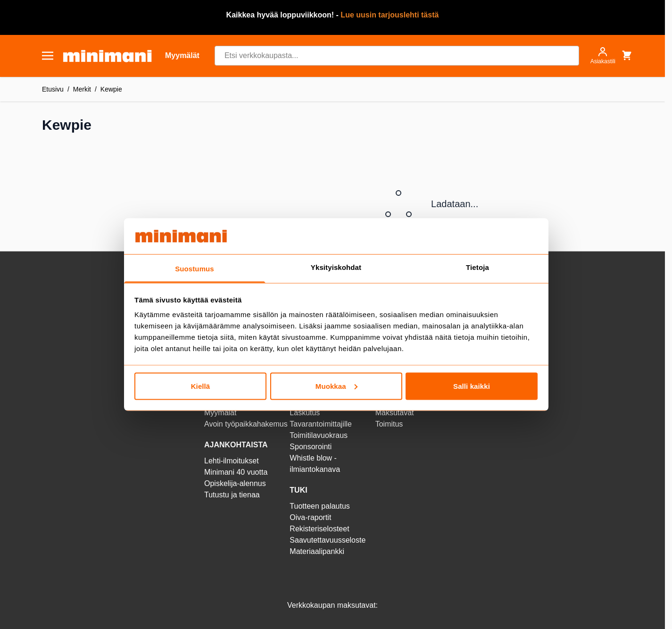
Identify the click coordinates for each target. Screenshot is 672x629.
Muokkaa (336, 386)
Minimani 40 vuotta (236, 472)
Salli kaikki (472, 386)
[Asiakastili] (603, 56)
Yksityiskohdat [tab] (336, 267)
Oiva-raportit (310, 517)
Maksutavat (395, 413)
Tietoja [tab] (477, 267)
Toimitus (389, 424)
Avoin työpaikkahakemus (246, 424)
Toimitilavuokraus (319, 435)
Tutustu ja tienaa (232, 495)
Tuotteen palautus (321, 506)
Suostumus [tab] (195, 269)
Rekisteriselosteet (319, 529)
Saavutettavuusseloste (328, 540)
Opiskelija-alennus (235, 483)
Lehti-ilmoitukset (232, 461)
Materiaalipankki (317, 551)
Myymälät (220, 413)
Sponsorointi (311, 447)
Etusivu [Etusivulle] (53, 89)
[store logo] (107, 56)
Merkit (82, 89)
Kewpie (111, 89)
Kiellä (201, 386)
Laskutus (305, 413)
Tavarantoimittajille (321, 424)
